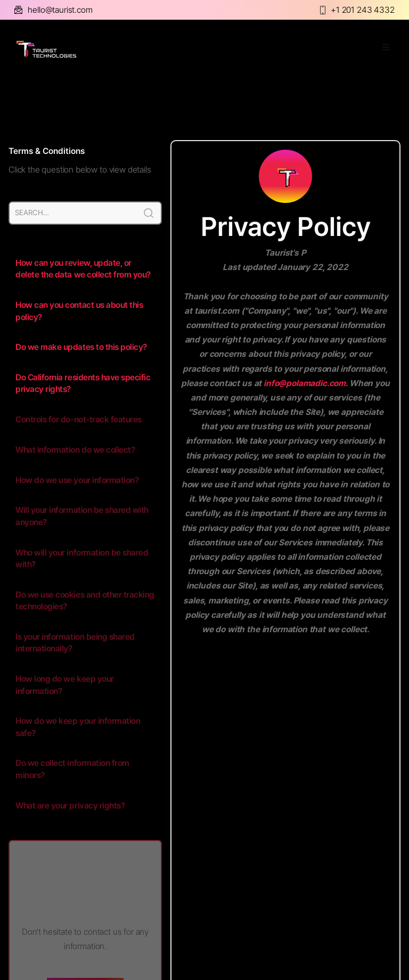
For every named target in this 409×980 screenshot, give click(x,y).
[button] (381, 50)
